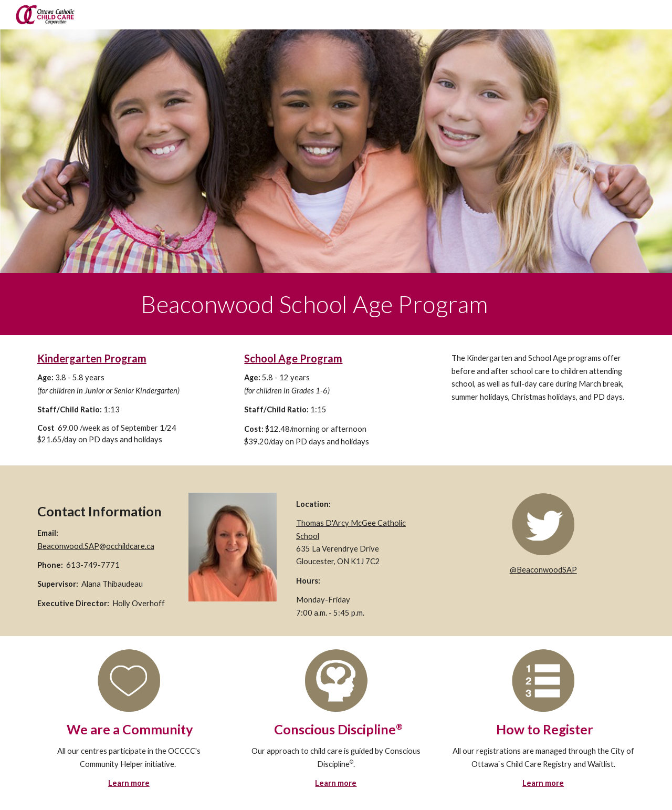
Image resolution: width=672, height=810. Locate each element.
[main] (388, 304)
